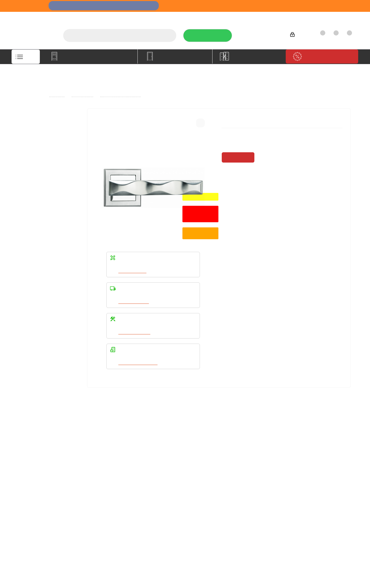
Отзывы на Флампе (238, 17)
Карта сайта (162, 470)
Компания (30, 447)
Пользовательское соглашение (103, 479)
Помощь (160, 447)
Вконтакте (222, 501)
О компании (179, 17)
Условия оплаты (101, 456)
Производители (278, 17)
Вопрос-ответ (164, 456)
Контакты (338, 17)
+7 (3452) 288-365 (260, 34)
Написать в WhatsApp (139, 363)
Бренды (158, 463)
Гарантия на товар (103, 470)
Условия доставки (102, 463)
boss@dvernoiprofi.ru (323, 485)
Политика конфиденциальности (243, 462)
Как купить (311, 17)
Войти (299, 35)
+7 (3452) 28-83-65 (269, 583)
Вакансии (28, 463)
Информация (100, 447)
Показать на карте (315, 528)
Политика (29, 470)
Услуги (205, 17)
